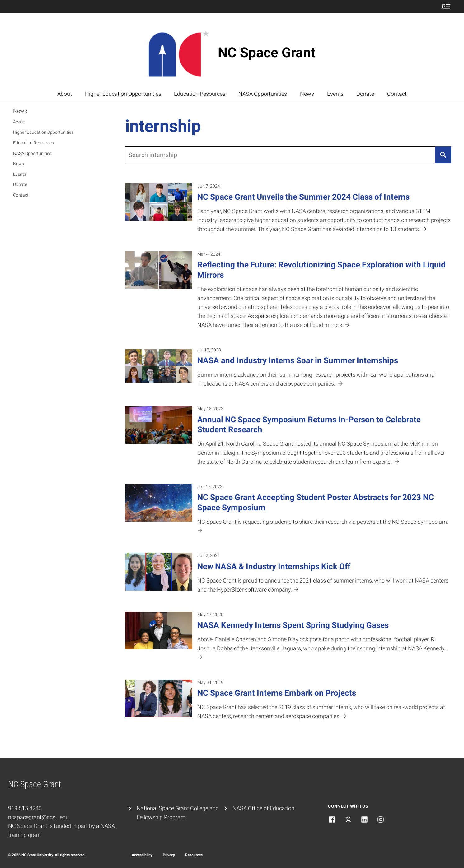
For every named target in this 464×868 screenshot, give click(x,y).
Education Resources (200, 94)
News (307, 94)
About (65, 94)
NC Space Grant (267, 53)
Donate (365, 94)
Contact (397, 94)
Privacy (169, 855)
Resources (194, 855)
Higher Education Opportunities (123, 94)
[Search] (443, 155)
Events (335, 94)
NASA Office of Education (263, 808)
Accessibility (142, 855)
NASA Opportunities (263, 94)
